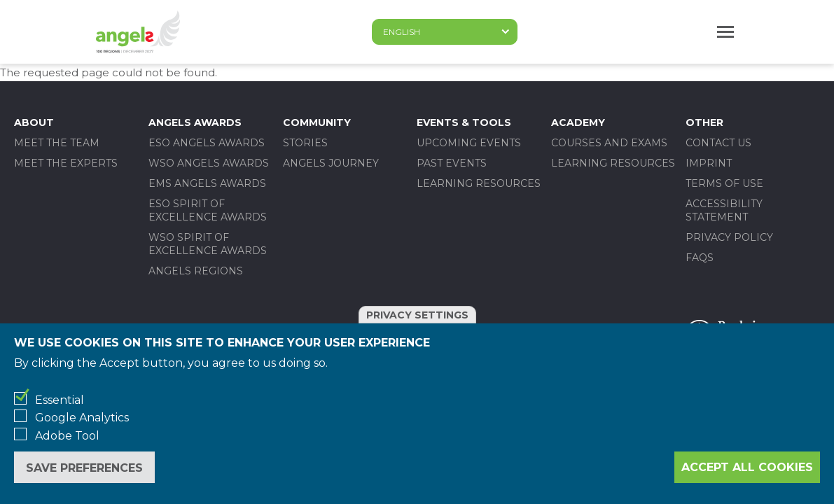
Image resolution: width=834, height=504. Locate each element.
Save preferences (84, 468)
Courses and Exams (609, 143)
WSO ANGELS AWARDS (209, 163)
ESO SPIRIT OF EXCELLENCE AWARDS (208, 210)
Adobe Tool (67, 436)
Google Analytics (82, 418)
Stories (305, 143)
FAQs (700, 258)
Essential (60, 400)
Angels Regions (196, 271)
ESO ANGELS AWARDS (207, 143)
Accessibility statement (724, 210)
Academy (578, 122)
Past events (452, 163)
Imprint (709, 163)
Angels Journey (331, 163)
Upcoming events (469, 143)
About (34, 122)
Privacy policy (729, 237)
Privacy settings (417, 315)
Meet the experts (66, 163)
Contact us (718, 143)
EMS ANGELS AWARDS (207, 183)
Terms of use (724, 183)
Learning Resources (479, 183)
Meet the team (57, 143)
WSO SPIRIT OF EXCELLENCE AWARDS (208, 244)
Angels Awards (195, 122)
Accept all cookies (747, 467)
